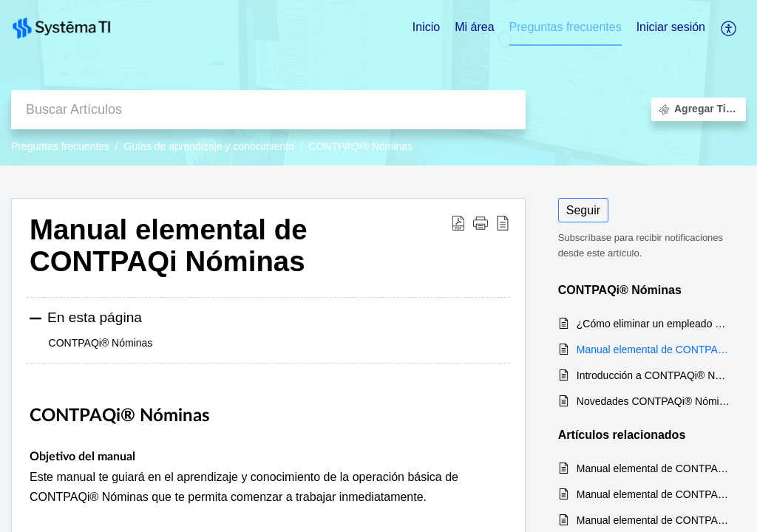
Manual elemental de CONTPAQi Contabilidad (654, 494)
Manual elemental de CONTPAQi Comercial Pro (654, 520)
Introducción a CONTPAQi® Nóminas (654, 375)
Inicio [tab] (426, 27)
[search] (268, 110)
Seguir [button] (583, 210)
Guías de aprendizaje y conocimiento (209, 146)
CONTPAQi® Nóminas (360, 146)
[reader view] (503, 223)
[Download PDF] (458, 223)
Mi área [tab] (474, 27)
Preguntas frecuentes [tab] (566, 27)
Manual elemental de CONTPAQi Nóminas (169, 246)
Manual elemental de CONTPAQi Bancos (654, 468)
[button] (481, 223)
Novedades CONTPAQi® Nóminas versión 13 (654, 401)
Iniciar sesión (671, 27)
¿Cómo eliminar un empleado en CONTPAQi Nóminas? (654, 324)
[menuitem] (671, 28)
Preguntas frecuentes (60, 146)
